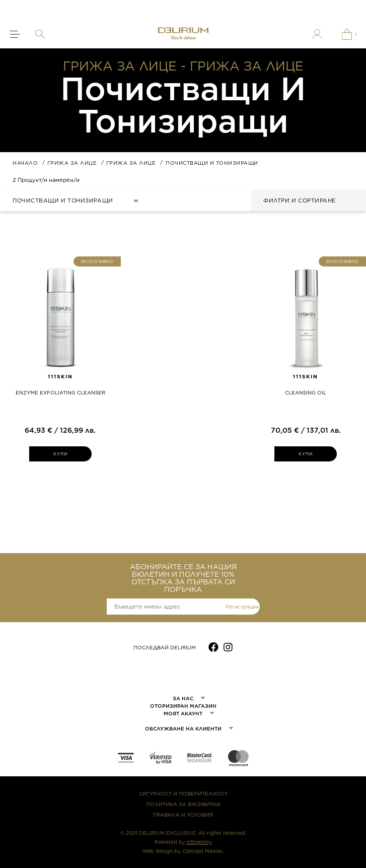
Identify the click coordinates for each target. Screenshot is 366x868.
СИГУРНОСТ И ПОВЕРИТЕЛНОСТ (183, 793)
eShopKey (199, 842)
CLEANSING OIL (306, 392)
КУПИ (61, 454)
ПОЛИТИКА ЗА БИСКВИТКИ (183, 804)
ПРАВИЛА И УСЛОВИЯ (183, 815)
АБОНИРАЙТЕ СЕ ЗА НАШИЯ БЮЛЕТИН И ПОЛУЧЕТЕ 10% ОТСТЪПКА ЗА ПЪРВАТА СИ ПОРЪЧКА (183, 578)
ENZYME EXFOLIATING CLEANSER (60, 392)
